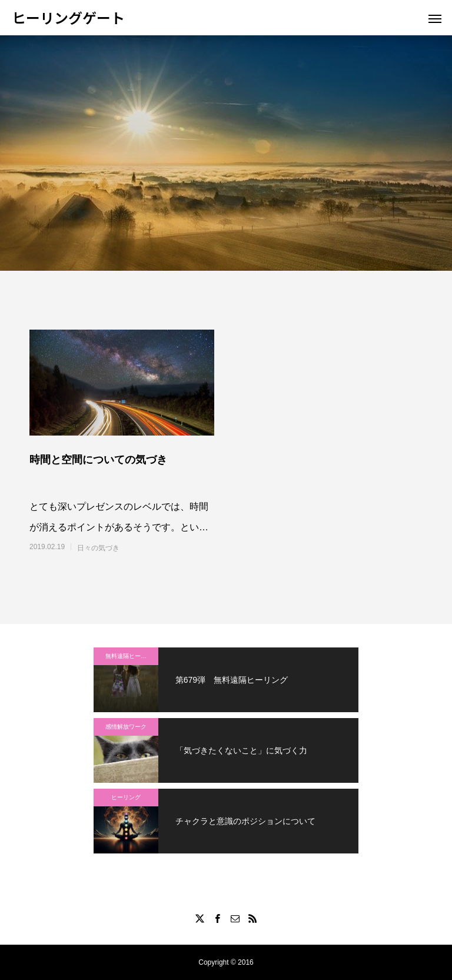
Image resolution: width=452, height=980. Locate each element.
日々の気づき (98, 548)
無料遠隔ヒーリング (132, 656)
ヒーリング (126, 797)
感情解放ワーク (126, 727)
